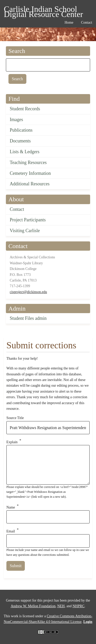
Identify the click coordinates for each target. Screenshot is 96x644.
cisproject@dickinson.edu (28, 292)
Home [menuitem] (69, 22)
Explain (12, 442)
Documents (20, 141)
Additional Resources (30, 184)
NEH (61, 606)
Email (11, 531)
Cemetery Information (30, 173)
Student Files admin (28, 318)
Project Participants (28, 220)
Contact (17, 209)
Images (16, 120)
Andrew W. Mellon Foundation (33, 606)
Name (11, 507)
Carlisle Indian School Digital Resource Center (43, 10)
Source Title (15, 418)
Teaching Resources (28, 162)
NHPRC (78, 606)
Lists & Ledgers (25, 152)
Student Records (25, 109)
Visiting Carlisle (25, 231)
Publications (21, 130)
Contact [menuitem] (87, 22)
